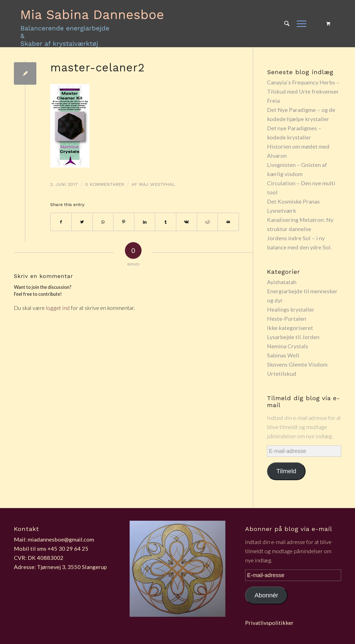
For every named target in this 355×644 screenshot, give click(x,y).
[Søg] (287, 24)
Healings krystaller (291, 309)
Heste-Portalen (287, 319)
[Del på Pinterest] (124, 222)
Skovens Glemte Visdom (297, 364)
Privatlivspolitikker (269, 623)
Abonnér (266, 595)
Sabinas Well (283, 355)
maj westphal (157, 184)
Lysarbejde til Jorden (293, 337)
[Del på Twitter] (82, 222)
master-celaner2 (98, 68)
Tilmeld (286, 471)
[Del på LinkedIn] (145, 222)
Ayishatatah (282, 282)
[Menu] (300, 24)
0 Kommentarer (105, 184)
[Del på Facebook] (61, 222)
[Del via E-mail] (228, 222)
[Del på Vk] (187, 222)
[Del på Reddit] (207, 222)
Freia (273, 101)
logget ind (58, 308)
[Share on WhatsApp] (103, 222)
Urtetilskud (282, 374)
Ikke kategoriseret (290, 328)
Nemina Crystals (288, 346)
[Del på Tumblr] (165, 222)
